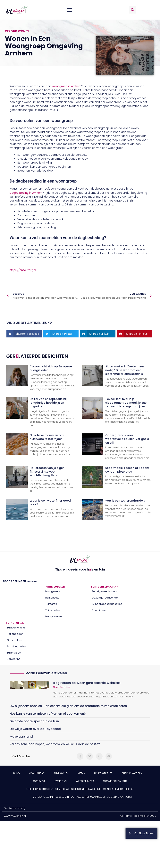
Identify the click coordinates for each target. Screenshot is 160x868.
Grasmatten (14, 640)
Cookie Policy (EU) (115, 781)
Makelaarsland (21, 736)
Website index (85, 781)
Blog (17, 773)
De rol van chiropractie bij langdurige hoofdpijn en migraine (48, 403)
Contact (39, 781)
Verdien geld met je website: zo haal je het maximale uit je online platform (82, 797)
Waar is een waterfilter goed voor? (50, 502)
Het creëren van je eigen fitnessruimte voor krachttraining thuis (47, 472)
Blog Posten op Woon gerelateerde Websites (87, 683)
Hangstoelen (54, 616)
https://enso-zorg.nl (23, 270)
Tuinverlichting (16, 628)
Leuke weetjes (103, 773)
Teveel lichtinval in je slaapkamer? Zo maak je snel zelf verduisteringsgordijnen (126, 403)
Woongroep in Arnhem (67, 86)
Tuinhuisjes (14, 653)
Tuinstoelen (53, 610)
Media (81, 773)
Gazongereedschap (105, 598)
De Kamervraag (15, 808)
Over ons (61, 781)
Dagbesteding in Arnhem (26, 193)
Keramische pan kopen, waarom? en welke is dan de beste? (55, 744)
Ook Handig (37, 773)
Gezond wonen (17, 31)
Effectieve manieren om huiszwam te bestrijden (47, 437)
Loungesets (53, 591)
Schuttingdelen (16, 646)
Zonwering (14, 659)
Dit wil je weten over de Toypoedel (35, 729)
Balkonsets (52, 598)
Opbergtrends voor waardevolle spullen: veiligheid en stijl (127, 439)
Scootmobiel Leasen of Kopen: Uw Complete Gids (127, 470)
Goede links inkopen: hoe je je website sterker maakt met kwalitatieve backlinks (80, 789)
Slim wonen (61, 773)
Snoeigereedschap (104, 591)
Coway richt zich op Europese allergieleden (51, 368)
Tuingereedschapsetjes (107, 604)
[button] (70, 10)
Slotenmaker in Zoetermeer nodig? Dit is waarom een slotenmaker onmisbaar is (125, 370)
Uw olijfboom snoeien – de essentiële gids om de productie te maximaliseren (68, 706)
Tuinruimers (99, 610)
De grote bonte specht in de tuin (34, 721)
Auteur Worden (132, 773)
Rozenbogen (15, 634)
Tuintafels (51, 604)
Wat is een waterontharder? (125, 501)
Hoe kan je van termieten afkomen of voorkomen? (48, 714)
